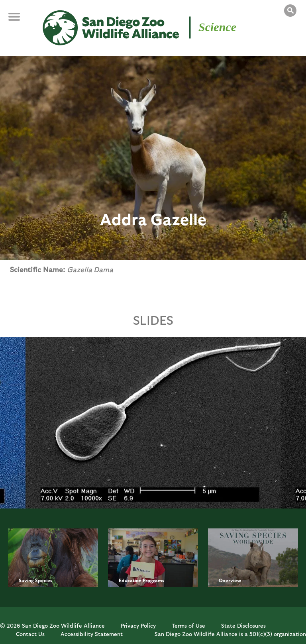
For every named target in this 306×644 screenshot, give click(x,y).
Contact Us (30, 634)
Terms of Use (188, 625)
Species (44, 580)
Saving (26, 580)
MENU (20, 21)
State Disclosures (243, 625)
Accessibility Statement (92, 634)
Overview (230, 580)
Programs (153, 580)
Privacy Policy (138, 625)
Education (130, 580)
